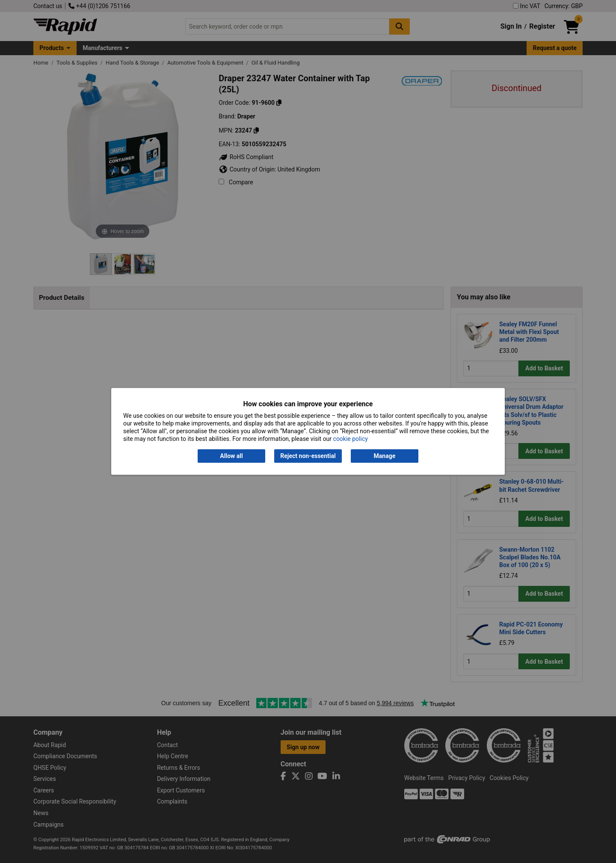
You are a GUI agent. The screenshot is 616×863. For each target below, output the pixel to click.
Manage (385, 456)
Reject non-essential (308, 456)
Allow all (231, 456)
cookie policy (351, 439)
